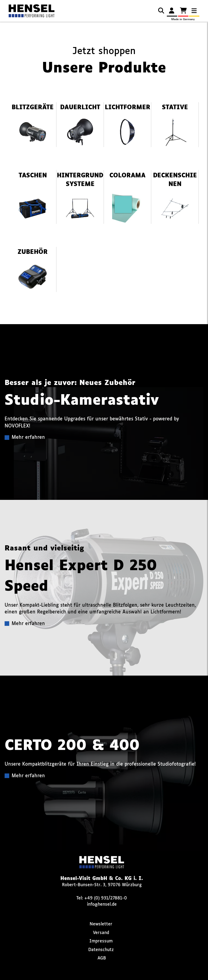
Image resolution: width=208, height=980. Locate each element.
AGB (102, 958)
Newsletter (101, 924)
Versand (101, 933)
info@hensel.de (102, 904)
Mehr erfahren (28, 438)
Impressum (101, 941)
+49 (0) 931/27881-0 (106, 898)
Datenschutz (101, 950)
